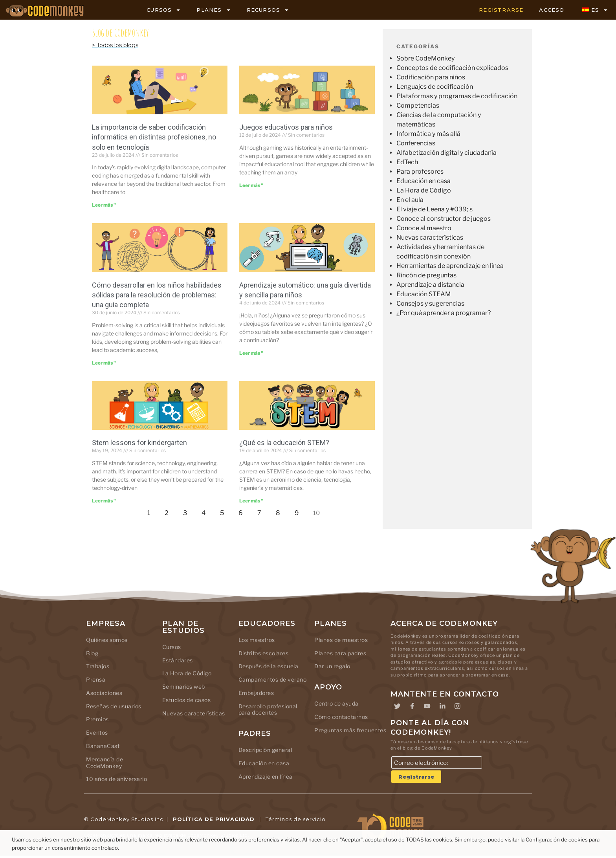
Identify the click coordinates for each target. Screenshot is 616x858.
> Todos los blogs (115, 45)
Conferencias (416, 143)
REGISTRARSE (501, 10)
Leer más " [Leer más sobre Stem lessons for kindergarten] (104, 501)
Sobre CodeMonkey (425, 58)
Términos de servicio (296, 822)
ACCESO (552, 10)
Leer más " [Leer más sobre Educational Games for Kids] (251, 185)
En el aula (410, 200)
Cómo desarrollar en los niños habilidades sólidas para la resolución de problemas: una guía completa (157, 295)
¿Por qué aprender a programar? (444, 313)
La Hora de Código (424, 190)
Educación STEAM (424, 294)
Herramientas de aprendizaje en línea (450, 266)
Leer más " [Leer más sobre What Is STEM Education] (251, 501)
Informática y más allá (428, 134)
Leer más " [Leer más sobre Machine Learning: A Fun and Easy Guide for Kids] (251, 353)
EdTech (407, 162)
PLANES (214, 10)
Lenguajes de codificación (435, 87)
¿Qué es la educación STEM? (284, 443)
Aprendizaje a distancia (430, 285)
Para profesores (420, 171)
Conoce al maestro (424, 228)
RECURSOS (268, 10)
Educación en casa (423, 181)
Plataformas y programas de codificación (457, 96)
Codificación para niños (431, 77)
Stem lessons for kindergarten (139, 443)
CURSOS (164, 10)
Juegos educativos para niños (286, 127)
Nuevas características (430, 237)
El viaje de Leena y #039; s (434, 209)
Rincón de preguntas (426, 275)
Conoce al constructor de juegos (444, 219)
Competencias (418, 105)
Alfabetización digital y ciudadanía (446, 153)
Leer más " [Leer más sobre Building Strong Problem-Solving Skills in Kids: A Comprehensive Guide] (104, 363)
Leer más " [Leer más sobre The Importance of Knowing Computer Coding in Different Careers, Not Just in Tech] (104, 205)
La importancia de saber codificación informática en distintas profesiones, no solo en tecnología (154, 137)
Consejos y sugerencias (430, 303)
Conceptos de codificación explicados (452, 68)
